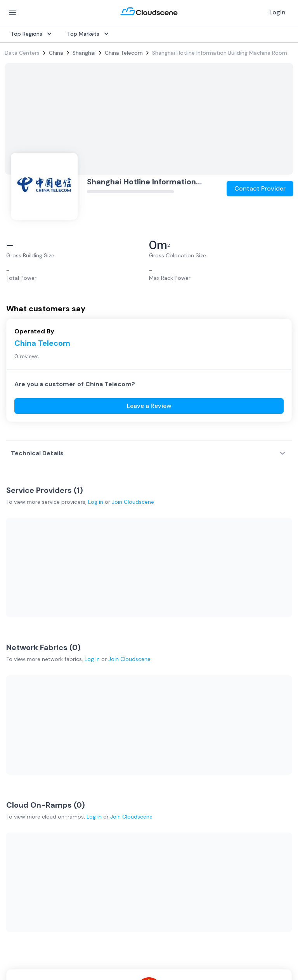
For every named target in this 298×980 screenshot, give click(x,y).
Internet (15, 666)
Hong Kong (18, 829)
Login (277, 12)
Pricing (210, 691)
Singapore (18, 817)
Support (113, 804)
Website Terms (100, 945)
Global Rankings (123, 767)
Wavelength (20, 716)
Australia (16, 792)
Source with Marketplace (135, 666)
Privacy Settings (175, 945)
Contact (212, 792)
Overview (114, 654)
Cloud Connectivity (29, 728)
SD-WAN (16, 654)
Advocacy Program (127, 792)
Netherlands (20, 804)
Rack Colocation (26, 691)
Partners (212, 779)
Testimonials (119, 779)
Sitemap (238, 945)
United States (22, 767)
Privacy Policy (24, 945)
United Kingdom (25, 779)
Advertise (213, 703)
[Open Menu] (12, 12)
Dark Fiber (17, 678)
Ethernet (16, 703)
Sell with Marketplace (229, 678)
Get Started (217, 666)
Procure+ (114, 678)
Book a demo (120, 817)
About (209, 767)
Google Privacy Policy (32, 911)
